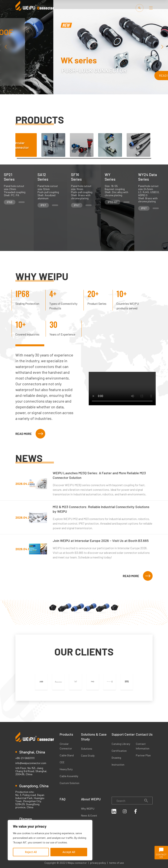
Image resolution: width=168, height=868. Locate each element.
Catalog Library (121, 744)
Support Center (123, 734)
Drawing (116, 758)
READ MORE (30, 434)
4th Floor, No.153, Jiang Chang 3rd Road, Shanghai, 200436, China (31, 771)
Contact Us (144, 734)
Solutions (87, 749)
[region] (50, 840)
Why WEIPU (88, 809)
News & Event (89, 815)
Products (66, 734)
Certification (119, 751)
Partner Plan (143, 755)
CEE (62, 762)
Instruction (118, 765)
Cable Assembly (69, 776)
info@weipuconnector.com (31, 763)
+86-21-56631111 (25, 758)
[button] (162, 47)
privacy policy (98, 863)
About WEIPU (91, 799)
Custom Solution (69, 783)
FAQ (63, 799)
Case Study (88, 755)
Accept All (69, 852)
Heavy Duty (66, 769)
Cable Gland (67, 755)
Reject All (31, 852)
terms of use (116, 863)
